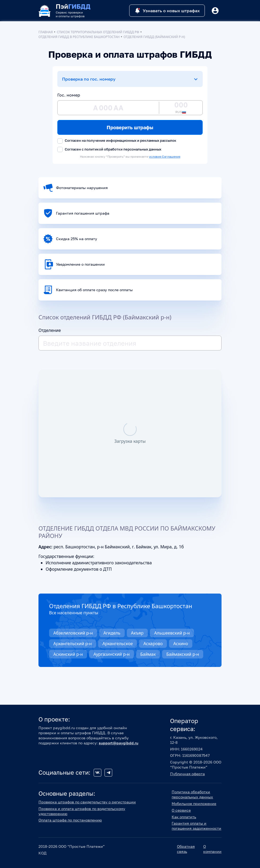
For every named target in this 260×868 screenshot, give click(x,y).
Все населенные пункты (74, 613)
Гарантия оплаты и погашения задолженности (196, 826)
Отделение (50, 330)
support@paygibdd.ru (118, 743)
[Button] (215, 11)
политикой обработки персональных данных (123, 149)
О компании (212, 849)
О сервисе (181, 810)
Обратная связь (186, 849)
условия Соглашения (165, 157)
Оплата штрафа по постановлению (70, 820)
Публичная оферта (187, 774)
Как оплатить (184, 817)
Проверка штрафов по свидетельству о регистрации (87, 802)
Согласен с (109, 150)
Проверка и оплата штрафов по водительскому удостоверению (82, 811)
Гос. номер (69, 95)
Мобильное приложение (194, 804)
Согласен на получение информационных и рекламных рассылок (117, 141)
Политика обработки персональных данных (192, 794)
